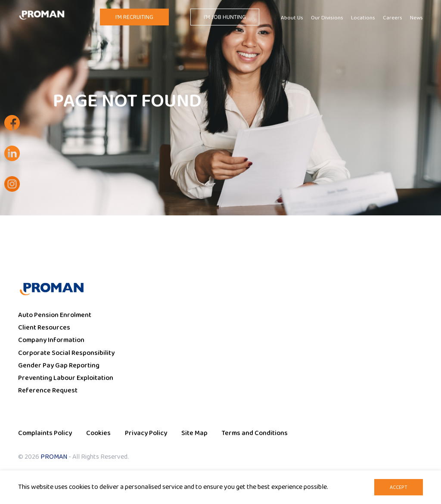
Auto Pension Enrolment (55, 315)
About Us (292, 18)
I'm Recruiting (134, 17)
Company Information (51, 340)
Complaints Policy (45, 433)
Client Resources (44, 328)
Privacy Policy (146, 433)
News (416, 18)
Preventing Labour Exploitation (66, 378)
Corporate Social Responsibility (66, 353)
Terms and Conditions (255, 433)
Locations (363, 18)
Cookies (98, 433)
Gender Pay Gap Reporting (59, 366)
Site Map (194, 433)
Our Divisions (327, 18)
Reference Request (48, 390)
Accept (399, 487)
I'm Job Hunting (225, 17)
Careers (393, 18)
